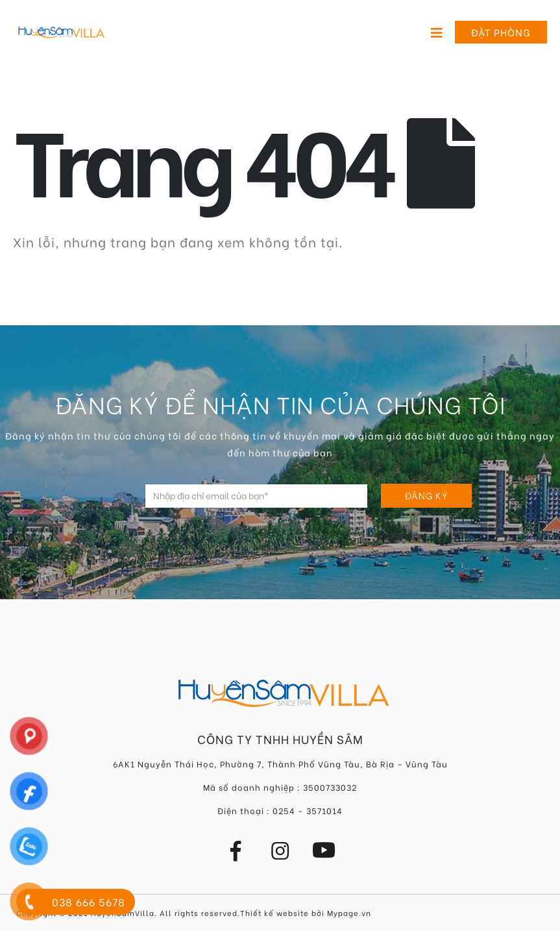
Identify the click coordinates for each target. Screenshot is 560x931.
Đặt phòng (501, 32)
